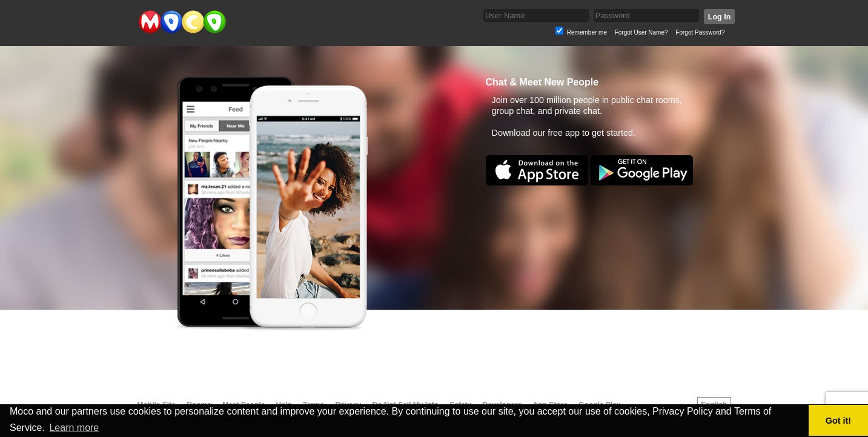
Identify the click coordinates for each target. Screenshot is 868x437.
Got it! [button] (838, 421)
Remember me (587, 32)
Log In (719, 17)
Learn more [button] (74, 428)
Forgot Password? (700, 32)
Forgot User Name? (641, 32)
